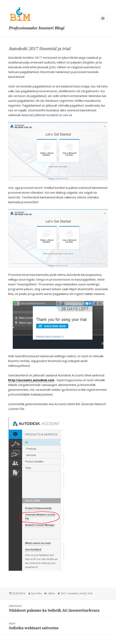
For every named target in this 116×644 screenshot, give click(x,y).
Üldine (51, 593)
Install (83, 593)
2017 (64, 593)
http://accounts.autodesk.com (31, 380)
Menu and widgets (103, 18)
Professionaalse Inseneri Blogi (37, 28)
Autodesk (73, 593)
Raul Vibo (37, 593)
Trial (90, 593)
